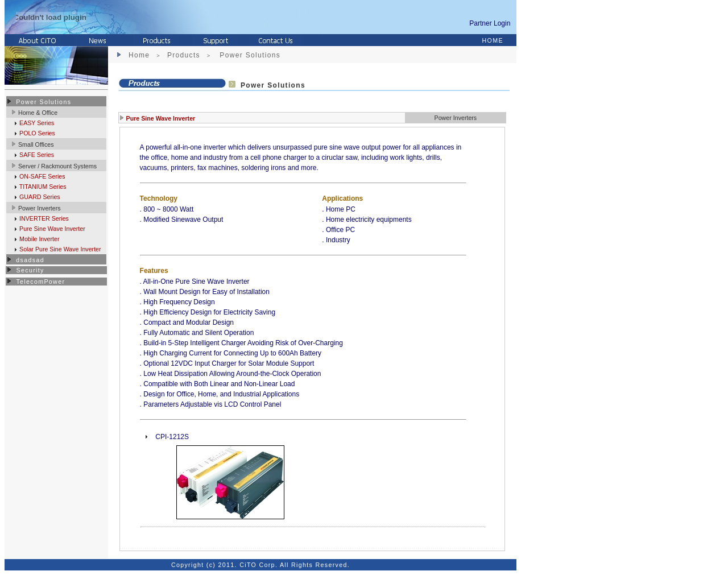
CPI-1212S (172, 437)
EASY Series (36, 123)
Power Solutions (44, 102)
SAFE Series (36, 155)
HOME (493, 40)
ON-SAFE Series (42, 176)
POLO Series (36, 133)
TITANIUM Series (42, 187)
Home (139, 55)
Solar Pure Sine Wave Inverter (59, 249)
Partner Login (492, 23)
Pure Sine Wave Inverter (51, 229)
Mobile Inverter (38, 239)
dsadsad (30, 260)
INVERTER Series (43, 218)
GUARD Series (39, 197)
